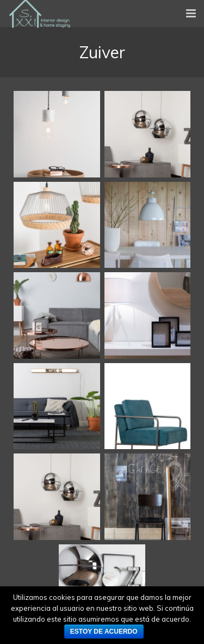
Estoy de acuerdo (104, 631)
